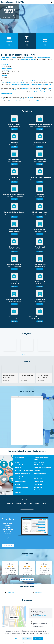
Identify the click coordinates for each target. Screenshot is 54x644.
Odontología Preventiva (21, 482)
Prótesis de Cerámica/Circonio (22, 473)
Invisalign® (18, 462)
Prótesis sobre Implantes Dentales (43, 468)
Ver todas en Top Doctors (27, 579)
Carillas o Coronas (39, 482)
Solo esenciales (27, 639)
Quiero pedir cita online (27, 508)
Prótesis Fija (18, 468)
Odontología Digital (19, 476)
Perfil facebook (11, 593)
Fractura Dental (18, 479)
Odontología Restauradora (21, 487)
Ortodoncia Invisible (39, 476)
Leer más (14, 129)
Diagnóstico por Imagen (40, 473)
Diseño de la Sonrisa (39, 462)
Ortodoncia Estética (20, 465)
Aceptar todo (38, 639)
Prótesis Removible (39, 465)
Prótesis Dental (38, 479)
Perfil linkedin (39, 593)
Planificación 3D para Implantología (24, 470)
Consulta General (19, 490)
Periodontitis (18, 493)
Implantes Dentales (20, 458)
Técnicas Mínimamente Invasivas (42, 490)
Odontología (37, 470)
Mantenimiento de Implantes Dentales (41, 459)
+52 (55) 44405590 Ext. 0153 (39, 616)
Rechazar (16, 639)
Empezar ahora (8, 545)
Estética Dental (38, 484)
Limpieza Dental (38, 487)
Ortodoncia (17, 484)
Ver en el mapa (14, 617)
